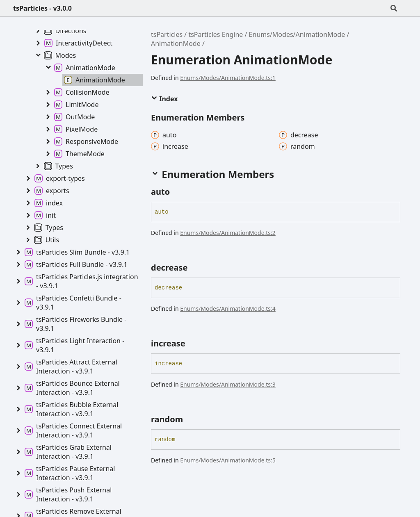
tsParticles (167, 34)
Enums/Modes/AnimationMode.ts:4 (228, 309)
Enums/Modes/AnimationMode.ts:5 (228, 460)
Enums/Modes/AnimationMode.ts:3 (228, 384)
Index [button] (164, 99)
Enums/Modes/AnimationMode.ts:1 (228, 78)
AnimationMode (176, 43)
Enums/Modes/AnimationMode (297, 34)
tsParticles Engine (216, 34)
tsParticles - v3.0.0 (42, 8)
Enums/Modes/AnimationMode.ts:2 (228, 233)
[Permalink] (177, 192)
